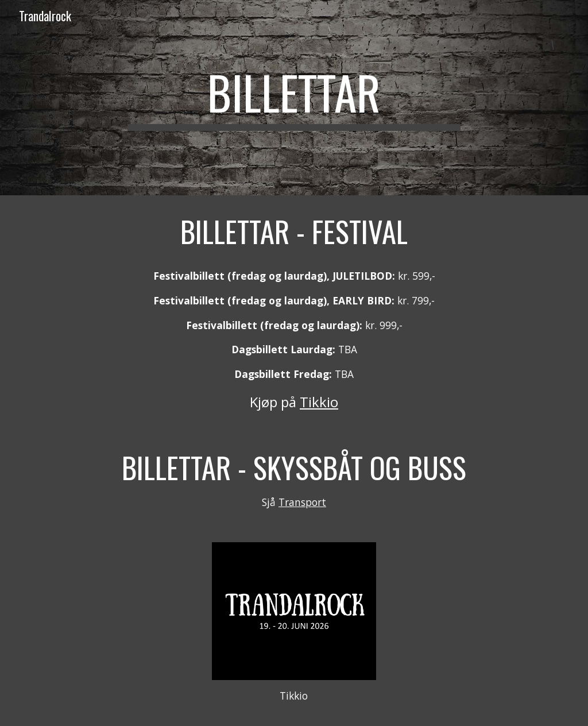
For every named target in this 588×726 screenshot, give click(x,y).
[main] (294, 98)
